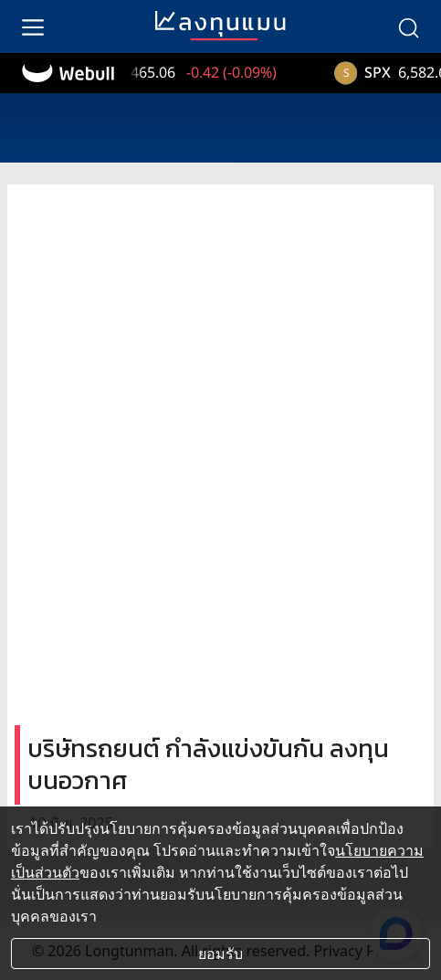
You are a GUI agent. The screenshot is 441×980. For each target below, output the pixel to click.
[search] (408, 26)
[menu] (33, 26)
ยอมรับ (220, 954)
